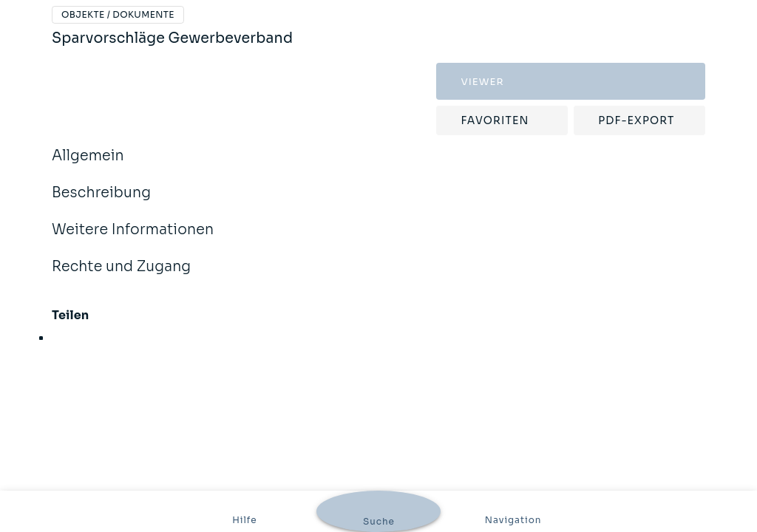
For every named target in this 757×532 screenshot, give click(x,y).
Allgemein (88, 166)
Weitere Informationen (133, 239)
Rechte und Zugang (121, 276)
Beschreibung (101, 202)
